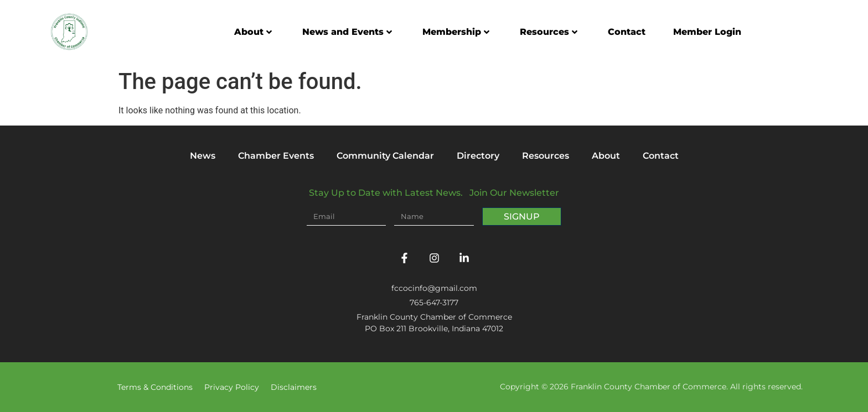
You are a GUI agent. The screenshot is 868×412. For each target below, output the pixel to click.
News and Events (347, 32)
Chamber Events (276, 156)
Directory (478, 156)
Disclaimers (294, 387)
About (253, 32)
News (203, 156)
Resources (549, 32)
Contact (627, 32)
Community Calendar (385, 156)
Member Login (707, 32)
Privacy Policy (232, 387)
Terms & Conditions (155, 387)
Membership (456, 32)
